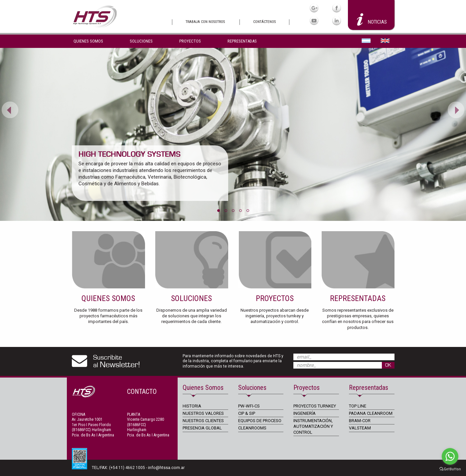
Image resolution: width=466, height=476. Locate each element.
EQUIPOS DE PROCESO (260, 421)
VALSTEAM (360, 428)
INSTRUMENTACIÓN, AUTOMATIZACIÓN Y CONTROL (313, 426)
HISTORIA (192, 406)
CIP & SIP (247, 413)
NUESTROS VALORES (203, 413)
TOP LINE (358, 406)
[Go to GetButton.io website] (450, 469)
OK (388, 365)
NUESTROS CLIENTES (203, 421)
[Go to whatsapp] (450, 456)
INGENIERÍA (305, 413)
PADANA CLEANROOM (371, 413)
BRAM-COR (360, 421)
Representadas (242, 41)
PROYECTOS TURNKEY (315, 406)
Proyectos (190, 41)
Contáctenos (264, 22)
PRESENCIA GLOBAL (202, 428)
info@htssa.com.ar (166, 468)
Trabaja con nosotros (205, 22)
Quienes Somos (88, 41)
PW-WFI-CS (249, 406)
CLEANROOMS (252, 428)
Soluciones (141, 41)
